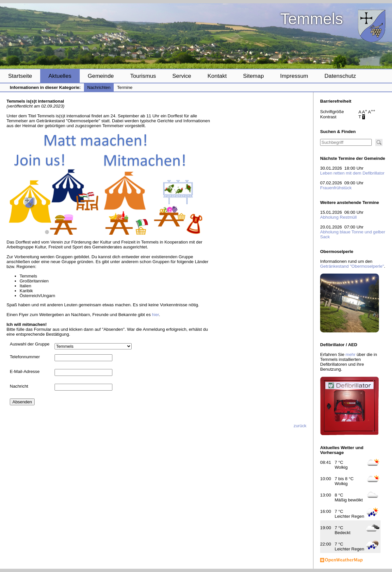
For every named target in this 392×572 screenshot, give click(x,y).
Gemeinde (101, 76)
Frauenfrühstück (336, 188)
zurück (300, 426)
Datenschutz (340, 76)
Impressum (294, 76)
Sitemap (253, 76)
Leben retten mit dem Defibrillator (352, 173)
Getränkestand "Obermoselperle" (352, 266)
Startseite (20, 76)
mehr (351, 354)
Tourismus (143, 76)
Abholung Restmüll (338, 217)
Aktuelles (60, 76)
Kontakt (217, 76)
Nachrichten (99, 87)
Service (182, 76)
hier (155, 315)
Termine (125, 87)
